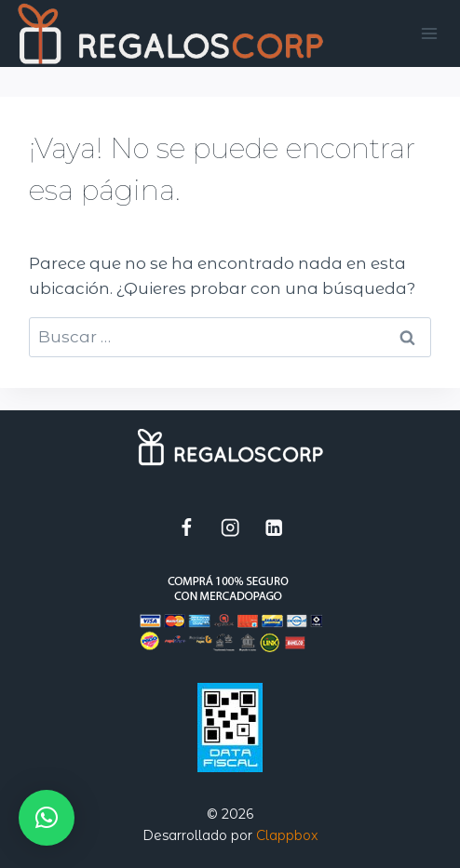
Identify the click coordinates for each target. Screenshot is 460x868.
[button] (47, 818)
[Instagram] (230, 527)
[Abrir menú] (430, 33)
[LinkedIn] (274, 527)
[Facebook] (187, 527)
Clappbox (287, 835)
